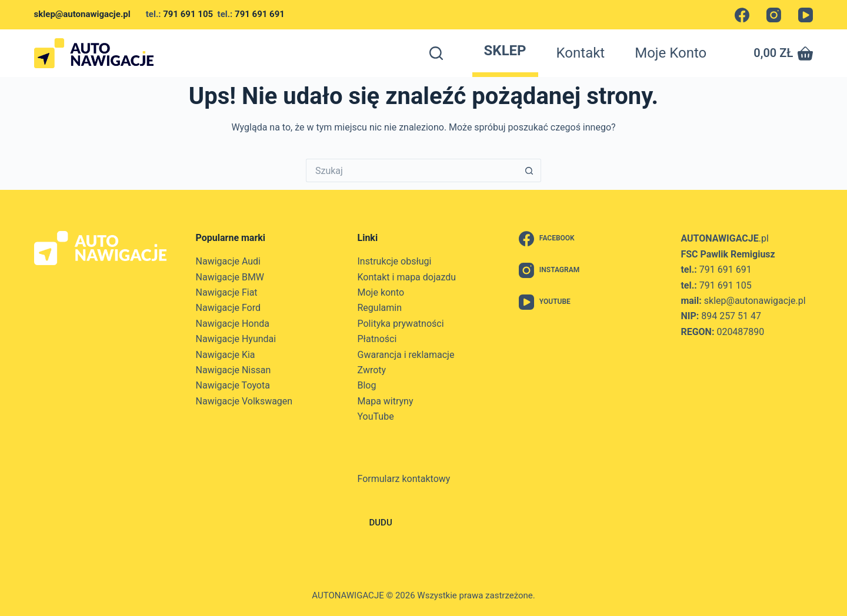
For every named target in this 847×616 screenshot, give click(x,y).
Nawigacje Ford (228, 308)
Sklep (505, 51)
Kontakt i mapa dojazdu (407, 277)
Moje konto (671, 53)
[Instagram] (774, 15)
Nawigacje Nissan (234, 370)
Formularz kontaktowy (404, 479)
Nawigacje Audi (228, 261)
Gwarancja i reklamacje (406, 355)
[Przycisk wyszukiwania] (529, 170)
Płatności (377, 339)
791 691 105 (188, 14)
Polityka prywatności (401, 324)
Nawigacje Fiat (227, 292)
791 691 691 (260, 14)
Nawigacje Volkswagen (244, 401)
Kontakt (581, 53)
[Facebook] (742, 15)
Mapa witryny (386, 401)
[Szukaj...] (412, 170)
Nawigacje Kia (226, 355)
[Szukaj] (436, 53)
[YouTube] (806, 15)
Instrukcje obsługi (395, 261)
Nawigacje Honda (233, 324)
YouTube (376, 416)
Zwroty (372, 370)
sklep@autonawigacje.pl (90, 14)
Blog (367, 385)
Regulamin (380, 308)
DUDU (381, 523)
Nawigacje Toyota (233, 385)
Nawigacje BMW (230, 277)
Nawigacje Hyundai (236, 339)
